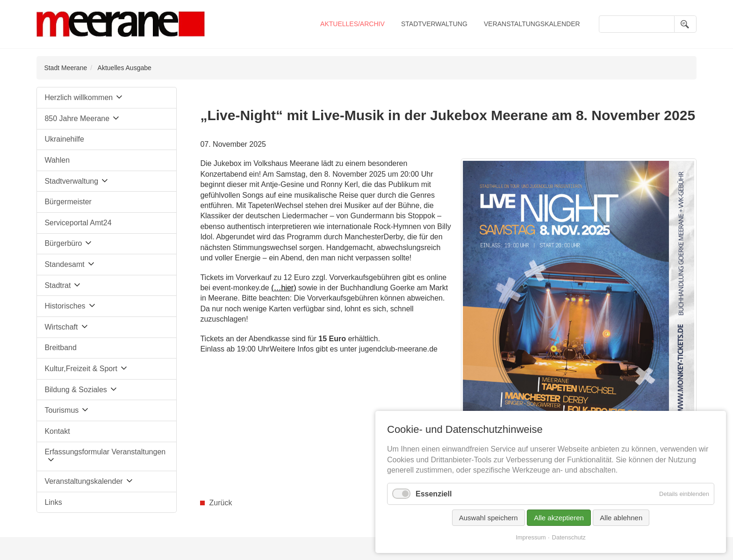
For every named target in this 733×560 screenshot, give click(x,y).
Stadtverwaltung (434, 24)
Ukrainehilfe (64, 139)
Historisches (65, 306)
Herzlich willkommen (79, 97)
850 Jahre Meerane (77, 118)
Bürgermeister (68, 202)
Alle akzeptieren (559, 518)
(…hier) (284, 288)
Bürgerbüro (63, 243)
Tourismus (61, 410)
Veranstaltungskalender (532, 24)
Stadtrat (57, 285)
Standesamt (64, 264)
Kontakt (57, 431)
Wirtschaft (61, 327)
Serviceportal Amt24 (78, 223)
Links (53, 502)
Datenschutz (569, 537)
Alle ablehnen (621, 518)
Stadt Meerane (65, 68)
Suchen (685, 24)
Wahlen (57, 160)
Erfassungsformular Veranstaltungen (105, 452)
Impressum (531, 537)
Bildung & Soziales (75, 390)
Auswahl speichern (489, 518)
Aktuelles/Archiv (352, 24)
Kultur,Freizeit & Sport (81, 369)
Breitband (61, 348)
